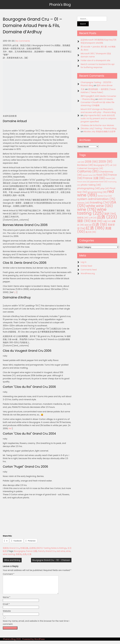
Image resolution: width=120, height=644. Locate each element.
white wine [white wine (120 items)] (99, 206)
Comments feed (89, 270)
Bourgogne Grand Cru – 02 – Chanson (51, 560)
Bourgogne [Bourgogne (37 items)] (101, 165)
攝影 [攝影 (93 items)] (84, 221)
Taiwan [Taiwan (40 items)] (83, 203)
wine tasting (9, 554)
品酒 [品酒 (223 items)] (107, 217)
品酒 (24, 554)
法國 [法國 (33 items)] (107, 221)
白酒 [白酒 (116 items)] (100, 224)
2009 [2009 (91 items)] (105, 162)
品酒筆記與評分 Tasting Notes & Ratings (48, 548)
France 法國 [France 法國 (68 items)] (94, 178)
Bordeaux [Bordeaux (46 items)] (85, 165)
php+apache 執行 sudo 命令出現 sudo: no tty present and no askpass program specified (98, 118)
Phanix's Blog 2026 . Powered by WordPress (24, 642)
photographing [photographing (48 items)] (89, 188)
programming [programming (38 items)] (97, 192)
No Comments (23, 41)
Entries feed (86, 266)
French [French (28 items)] (110, 178)
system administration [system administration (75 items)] (96, 199)
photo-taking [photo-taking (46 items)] (91, 185)
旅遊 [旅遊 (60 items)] (97, 221)
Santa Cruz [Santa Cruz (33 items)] (105, 196)
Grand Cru (51, 551)
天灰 (83, 89)
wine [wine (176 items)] (87, 209)
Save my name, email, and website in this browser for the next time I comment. (36, 626)
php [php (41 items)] (105, 188)
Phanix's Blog (60, 5)
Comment (9, 574)
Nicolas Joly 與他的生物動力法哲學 (100, 132)
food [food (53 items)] (102, 175)
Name (7, 601)
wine (68, 551)
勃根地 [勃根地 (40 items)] (83, 218)
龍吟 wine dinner (105, 85)
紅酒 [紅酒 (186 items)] (95, 228)
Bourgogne (19, 551)
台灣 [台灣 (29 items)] (93, 218)
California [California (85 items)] (88, 171)
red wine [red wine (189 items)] (96, 193)
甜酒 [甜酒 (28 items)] (88, 225)
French (41, 551)
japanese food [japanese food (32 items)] (99, 182)
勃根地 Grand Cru (11, 548)
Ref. (10, 428)
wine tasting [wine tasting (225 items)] (92, 211)
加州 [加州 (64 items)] (110, 214)
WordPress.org (88, 273)
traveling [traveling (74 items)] (100, 202)
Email (6, 607)
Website (7, 614)
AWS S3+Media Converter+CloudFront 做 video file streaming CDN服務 (98, 102)
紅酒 (29, 554)
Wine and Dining (12, 560)
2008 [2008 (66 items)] (91, 162)
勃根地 (19, 554)
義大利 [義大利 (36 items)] (91, 232)
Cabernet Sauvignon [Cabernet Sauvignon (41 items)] (90, 168)
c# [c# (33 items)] (113, 165)
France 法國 (31, 551)
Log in (84, 262)
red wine (61, 551)
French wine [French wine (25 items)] (83, 182)
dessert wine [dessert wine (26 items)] (89, 175)
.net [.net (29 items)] (81, 162)
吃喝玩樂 (24, 548)
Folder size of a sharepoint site (95, 60)
